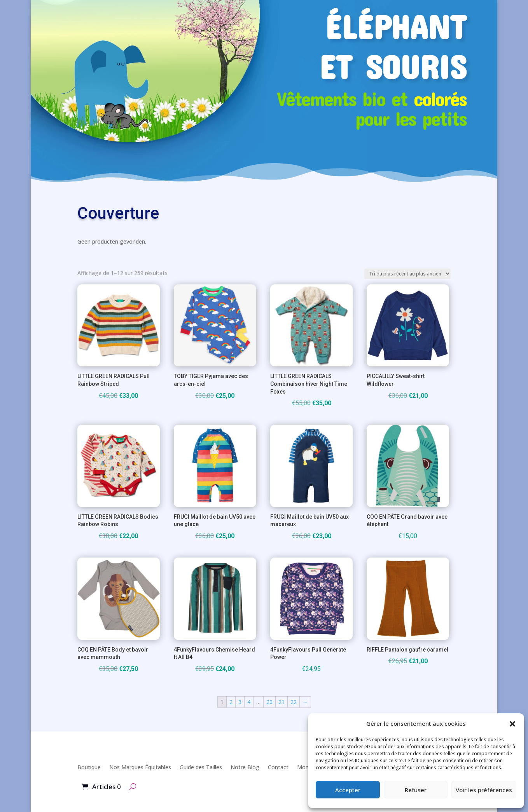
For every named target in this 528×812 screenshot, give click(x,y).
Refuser (416, 790)
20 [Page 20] (269, 702)
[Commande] (407, 274)
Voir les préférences (484, 790)
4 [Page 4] (249, 702)
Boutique (89, 767)
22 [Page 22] (294, 702)
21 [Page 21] (281, 702)
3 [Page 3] (240, 702)
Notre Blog (245, 767)
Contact (278, 767)
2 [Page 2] (231, 702)
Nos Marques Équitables (140, 767)
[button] (512, 724)
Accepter (348, 790)
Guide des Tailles (201, 767)
